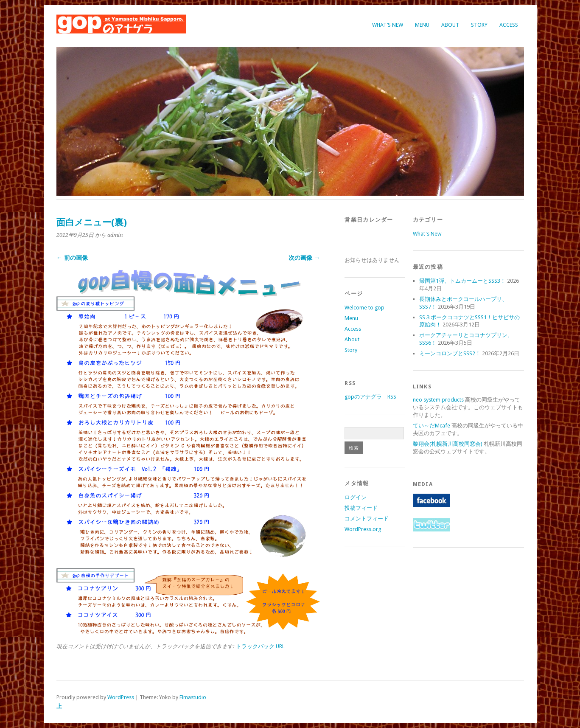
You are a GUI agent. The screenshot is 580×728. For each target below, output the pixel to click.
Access (509, 25)
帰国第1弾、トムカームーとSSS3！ (462, 281)
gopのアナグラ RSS (370, 397)
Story (479, 25)
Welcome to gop (364, 308)
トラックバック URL (260, 646)
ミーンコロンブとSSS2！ (450, 353)
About (450, 25)
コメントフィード (367, 519)
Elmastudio (193, 697)
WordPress (121, 697)
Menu (422, 25)
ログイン (356, 497)
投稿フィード (361, 508)
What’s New (388, 25)
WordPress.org (363, 529)
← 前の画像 (72, 258)
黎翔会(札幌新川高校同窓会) (448, 444)
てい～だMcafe (431, 426)
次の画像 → (304, 258)
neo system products (438, 400)
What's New (427, 234)
